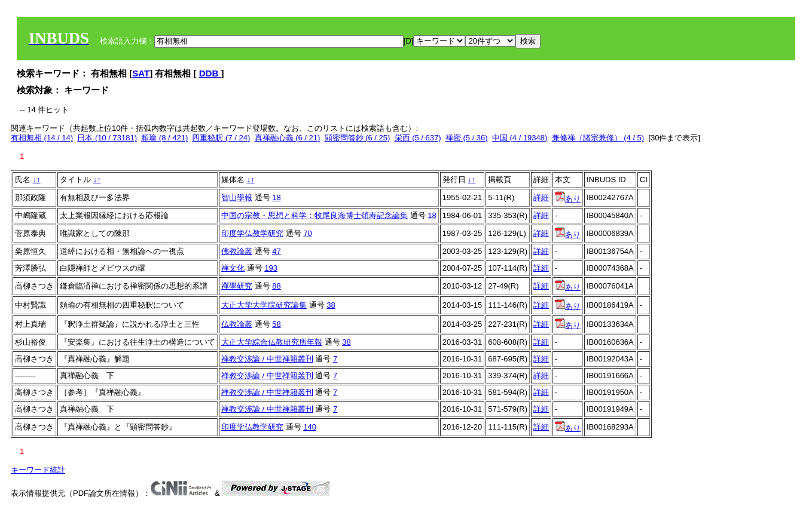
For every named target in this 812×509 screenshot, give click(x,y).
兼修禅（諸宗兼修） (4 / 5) (598, 138)
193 (271, 268)
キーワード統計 (38, 470)
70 (307, 233)
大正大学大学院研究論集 (264, 305)
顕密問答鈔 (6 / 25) (358, 138)
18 (276, 197)
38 (331, 305)
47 (276, 251)
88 (276, 286)
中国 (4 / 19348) (520, 138)
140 (310, 427)
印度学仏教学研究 (252, 233)
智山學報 (237, 197)
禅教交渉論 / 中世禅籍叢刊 (267, 359)
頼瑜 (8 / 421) (164, 138)
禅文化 (233, 268)
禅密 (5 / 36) (467, 138)
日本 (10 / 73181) (107, 138)
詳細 (541, 197)
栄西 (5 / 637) (418, 138)
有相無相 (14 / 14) (42, 138)
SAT (141, 73)
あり (568, 199)
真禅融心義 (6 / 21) (288, 138)
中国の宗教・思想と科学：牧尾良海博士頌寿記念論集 (315, 215)
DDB (210, 73)
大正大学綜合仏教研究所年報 (272, 342)
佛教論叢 (237, 251)
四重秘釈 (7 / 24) (221, 138)
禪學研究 (237, 286)
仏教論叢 (237, 324)
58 (276, 324)
